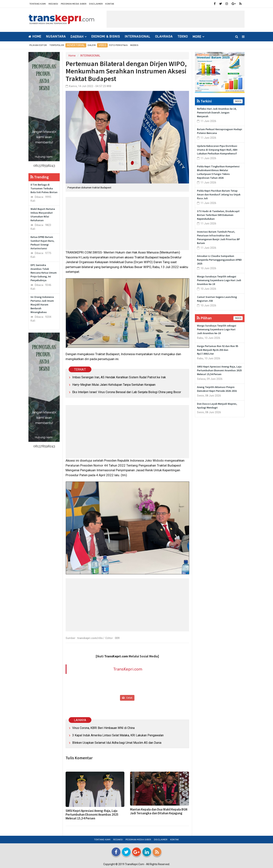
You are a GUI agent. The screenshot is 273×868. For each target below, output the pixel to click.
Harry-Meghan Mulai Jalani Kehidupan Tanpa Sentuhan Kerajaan (114, 385)
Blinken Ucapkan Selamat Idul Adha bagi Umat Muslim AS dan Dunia (117, 743)
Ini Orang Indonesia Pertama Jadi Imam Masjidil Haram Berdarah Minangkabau (42, 305)
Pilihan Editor (38, 45)
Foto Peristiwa (118, 45)
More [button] (197, 37)
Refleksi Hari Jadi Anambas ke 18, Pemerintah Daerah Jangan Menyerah (217, 113)
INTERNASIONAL (138, 37)
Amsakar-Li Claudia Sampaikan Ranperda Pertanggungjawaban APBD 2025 (219, 260)
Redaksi (53, 4)
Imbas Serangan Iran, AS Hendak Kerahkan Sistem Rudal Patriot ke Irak (119, 377)
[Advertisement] (176, 19)
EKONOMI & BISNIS (106, 37)
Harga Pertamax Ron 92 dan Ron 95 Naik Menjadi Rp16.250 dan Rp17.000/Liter (218, 350)
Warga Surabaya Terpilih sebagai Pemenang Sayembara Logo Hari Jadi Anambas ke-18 (219, 280)
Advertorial (76, 45)
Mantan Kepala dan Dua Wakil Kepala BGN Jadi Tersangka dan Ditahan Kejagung (159, 811)
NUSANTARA (56, 37)
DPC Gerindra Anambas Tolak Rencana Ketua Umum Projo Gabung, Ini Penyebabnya (44, 273)
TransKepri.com (128, 669)
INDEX (238, 101)
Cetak (127, 698)
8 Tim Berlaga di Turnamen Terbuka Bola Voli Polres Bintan (44, 188)
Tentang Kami (38, 4)
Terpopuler (57, 45)
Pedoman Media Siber (74, 4)
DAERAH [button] (77, 37)
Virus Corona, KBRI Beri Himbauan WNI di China (103, 728)
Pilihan (204, 318)
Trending (40, 177)
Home (35, 37)
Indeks (134, 45)
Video (102, 45)
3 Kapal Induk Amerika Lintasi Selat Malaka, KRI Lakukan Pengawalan (118, 735)
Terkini (204, 101)
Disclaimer (96, 4)
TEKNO (183, 37)
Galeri (92, 45)
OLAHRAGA (164, 37)
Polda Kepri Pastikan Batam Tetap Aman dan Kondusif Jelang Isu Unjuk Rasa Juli (219, 194)
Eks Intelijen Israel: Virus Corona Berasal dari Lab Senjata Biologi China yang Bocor (127, 392)
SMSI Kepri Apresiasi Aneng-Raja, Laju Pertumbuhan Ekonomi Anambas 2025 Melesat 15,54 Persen (92, 814)
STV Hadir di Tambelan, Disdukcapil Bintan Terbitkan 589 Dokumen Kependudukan (218, 215)
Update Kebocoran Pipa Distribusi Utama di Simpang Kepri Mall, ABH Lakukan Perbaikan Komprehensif (217, 150)
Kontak (110, 4)
